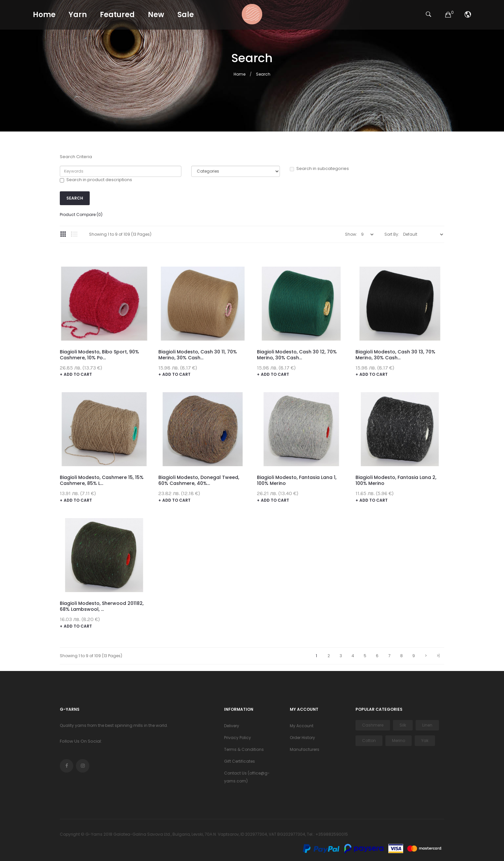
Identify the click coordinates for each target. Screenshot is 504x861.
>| (438, 656)
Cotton (369, 741)
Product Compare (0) (81, 215)
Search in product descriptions (96, 180)
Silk (403, 725)
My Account (302, 726)
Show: (351, 234)
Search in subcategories (319, 169)
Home (240, 74)
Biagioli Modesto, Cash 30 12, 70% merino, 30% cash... (297, 355)
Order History (302, 738)
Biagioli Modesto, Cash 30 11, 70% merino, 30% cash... (198, 355)
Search (263, 74)
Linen (427, 725)
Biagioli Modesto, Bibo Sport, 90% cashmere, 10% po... (99, 355)
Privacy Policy (238, 738)
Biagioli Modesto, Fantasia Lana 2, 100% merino (396, 480)
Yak (425, 741)
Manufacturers (305, 749)
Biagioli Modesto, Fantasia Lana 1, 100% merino (297, 480)
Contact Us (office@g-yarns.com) (247, 777)
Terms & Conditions (244, 749)
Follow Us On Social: (81, 741)
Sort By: (392, 234)
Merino (399, 741)
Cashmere (373, 725)
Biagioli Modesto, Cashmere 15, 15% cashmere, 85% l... (102, 480)
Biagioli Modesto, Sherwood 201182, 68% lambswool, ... (102, 606)
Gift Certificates (240, 761)
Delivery (232, 726)
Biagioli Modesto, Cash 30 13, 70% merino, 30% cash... (395, 355)
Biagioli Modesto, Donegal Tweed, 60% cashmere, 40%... (199, 480)
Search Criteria (76, 157)
